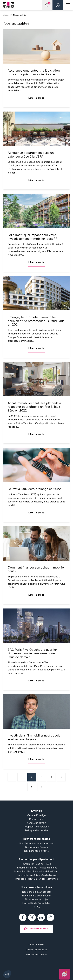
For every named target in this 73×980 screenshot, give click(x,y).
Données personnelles (37, 950)
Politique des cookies (37, 831)
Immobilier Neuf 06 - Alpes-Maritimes (37, 879)
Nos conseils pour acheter (37, 892)
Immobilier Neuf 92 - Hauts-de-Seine (36, 868)
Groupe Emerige (36, 815)
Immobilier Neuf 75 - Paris (37, 864)
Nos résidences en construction (37, 844)
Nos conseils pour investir (36, 896)
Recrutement (36, 819)
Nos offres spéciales (36, 847)
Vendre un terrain (36, 823)
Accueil (7, 15)
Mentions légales (36, 944)
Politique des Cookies (36, 955)
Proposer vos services (37, 827)
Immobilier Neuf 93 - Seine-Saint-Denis (36, 872)
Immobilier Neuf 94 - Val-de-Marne (36, 875)
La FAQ (36, 907)
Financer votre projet (36, 900)
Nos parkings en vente (36, 851)
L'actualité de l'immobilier (36, 903)
